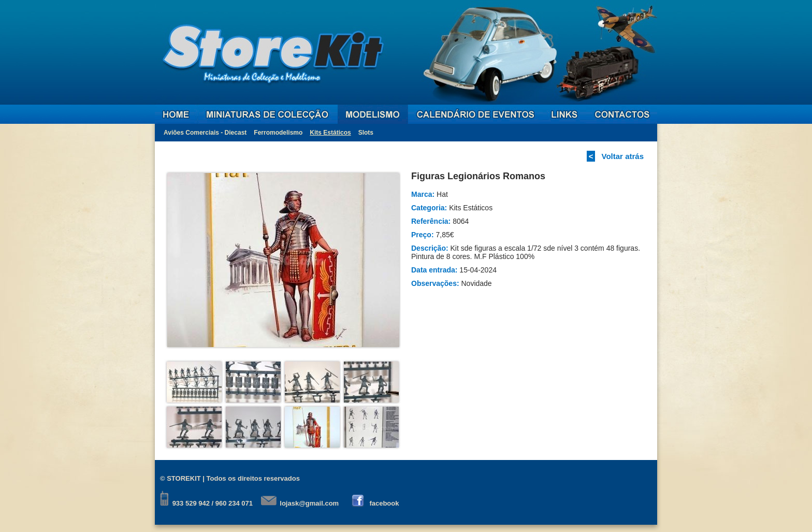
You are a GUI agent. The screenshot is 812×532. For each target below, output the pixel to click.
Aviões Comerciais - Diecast (205, 133)
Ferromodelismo (278, 133)
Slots (366, 133)
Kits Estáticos (330, 133)
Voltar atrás (623, 156)
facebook (384, 503)
